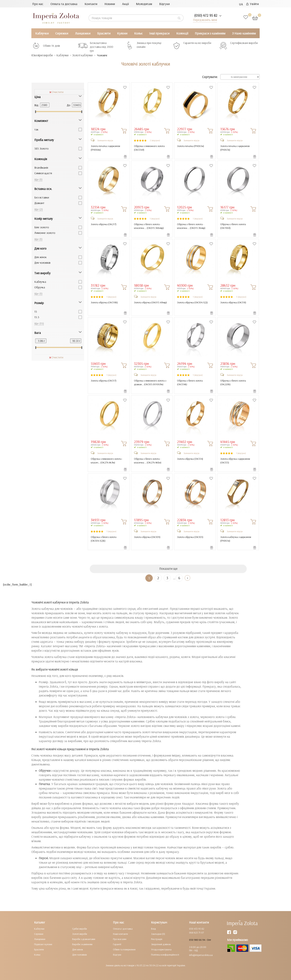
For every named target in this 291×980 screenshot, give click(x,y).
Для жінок (40, 257)
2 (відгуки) (155, 140)
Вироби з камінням (82, 944)
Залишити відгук (105, 140)
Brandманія (41, 168)
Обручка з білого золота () (233, 226)
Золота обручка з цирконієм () (235, 461)
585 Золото (41, 148)
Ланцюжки (83, 33)
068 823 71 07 (196, 933)
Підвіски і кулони (43, 944)
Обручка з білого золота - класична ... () (149, 226)
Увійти (252, 4)
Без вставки (42, 197)
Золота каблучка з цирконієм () (236, 539)
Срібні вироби (80, 929)
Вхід (153, 929)
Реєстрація (157, 939)
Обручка (40, 287)
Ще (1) (38, 179)
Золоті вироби (80, 934)
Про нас (38, 4)
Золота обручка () (104, 224)
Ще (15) (39, 323)
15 (36, 311)
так (36, 129)
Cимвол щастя (43, 173)
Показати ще (168, 569)
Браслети (104, 33)
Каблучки (42, 33)
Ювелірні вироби (43, 55)
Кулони (122, 33)
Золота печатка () (191, 146)
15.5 (37, 317)
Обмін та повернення (124, 949)
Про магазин (120, 939)
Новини (110, 4)
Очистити (56, 92)
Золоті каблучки (86, 55)
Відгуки (164, 4)
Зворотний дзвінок (161, 944)
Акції (125, 4)
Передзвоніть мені (204, 20)
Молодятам (144, 4)
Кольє (138, 33)
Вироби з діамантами (84, 939)
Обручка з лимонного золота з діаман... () (150, 382)
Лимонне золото (45, 233)
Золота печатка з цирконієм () (105, 148)
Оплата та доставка (64, 4)
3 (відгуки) (241, 297)
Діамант (39, 203)
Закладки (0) (158, 934)
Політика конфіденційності (165, 955)
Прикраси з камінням (210, 33)
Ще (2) (39, 209)
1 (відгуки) (155, 219)
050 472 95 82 (197, 929)
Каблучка (40, 282)
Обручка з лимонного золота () (149, 148)
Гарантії (117, 944)
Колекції (182, 33)
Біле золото (42, 227)
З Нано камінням (244, 33)
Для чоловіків (42, 263)
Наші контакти (120, 934)
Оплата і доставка (123, 929)
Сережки (62, 33)
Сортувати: (210, 77)
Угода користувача (161, 949)
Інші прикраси (159, 33)
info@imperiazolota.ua (201, 955)
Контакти (91, 4)
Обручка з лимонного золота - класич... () (107, 461)
